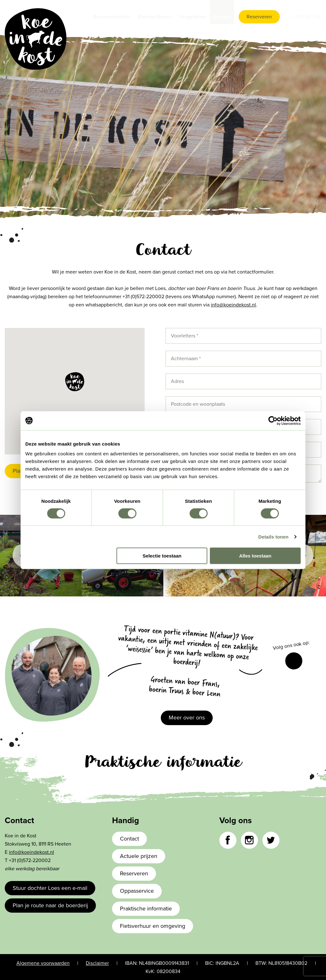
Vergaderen (192, 17)
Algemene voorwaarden (43, 963)
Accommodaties (112, 17)
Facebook (294, 661)
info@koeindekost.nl (233, 305)
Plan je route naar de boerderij (50, 905)
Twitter (271, 840)
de (309, 17)
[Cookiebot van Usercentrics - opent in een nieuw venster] (273, 421)
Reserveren (259, 17)
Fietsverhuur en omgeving (153, 926)
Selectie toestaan (162, 556)
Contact (222, 17)
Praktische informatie (146, 909)
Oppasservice (137, 891)
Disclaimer (97, 963)
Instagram (249, 840)
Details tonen (273, 536)
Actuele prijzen (139, 856)
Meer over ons (187, 718)
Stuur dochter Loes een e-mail (50, 888)
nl (290, 17)
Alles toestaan (255, 556)
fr (318, 17)
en (299, 17)
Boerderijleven (154, 17)
